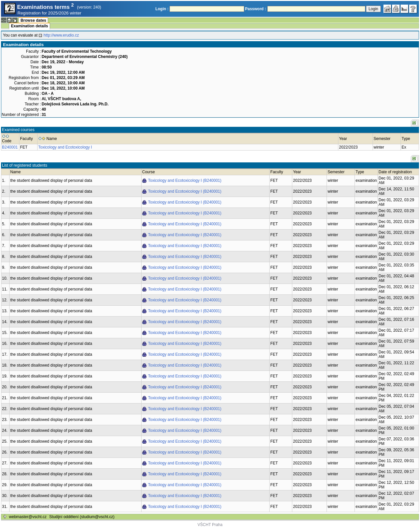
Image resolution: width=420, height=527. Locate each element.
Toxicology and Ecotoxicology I (65, 147)
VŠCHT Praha (210, 525)
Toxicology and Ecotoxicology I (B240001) (185, 180)
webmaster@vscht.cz (28, 517)
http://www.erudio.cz (61, 35)
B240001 (10, 147)
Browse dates (33, 20)
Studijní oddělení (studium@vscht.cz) (82, 517)
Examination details (29, 26)
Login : (162, 9)
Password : (255, 9)
